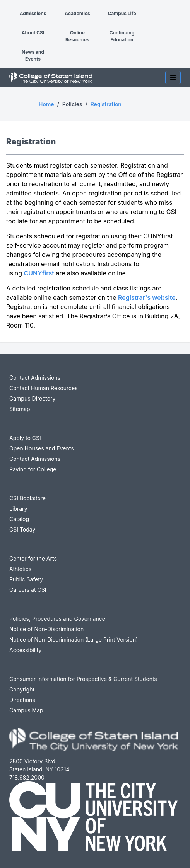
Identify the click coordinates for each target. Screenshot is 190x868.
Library (18, 509)
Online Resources (77, 36)
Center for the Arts (33, 558)
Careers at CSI (28, 590)
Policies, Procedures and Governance (57, 619)
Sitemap (20, 409)
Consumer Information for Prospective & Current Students (83, 679)
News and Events (33, 55)
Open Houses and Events (42, 448)
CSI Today (22, 529)
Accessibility (25, 650)
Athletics (20, 569)
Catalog (19, 519)
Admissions (33, 13)
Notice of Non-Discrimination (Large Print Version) (74, 640)
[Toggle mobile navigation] (173, 78)
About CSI (33, 33)
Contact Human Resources (44, 388)
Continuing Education (122, 36)
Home (46, 104)
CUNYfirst (39, 273)
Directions (22, 700)
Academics (77, 13)
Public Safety (26, 579)
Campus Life (122, 13)
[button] (6, 7)
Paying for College (33, 469)
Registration (106, 104)
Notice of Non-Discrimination (46, 629)
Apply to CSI (25, 438)
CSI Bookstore (27, 498)
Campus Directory (32, 398)
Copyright (22, 689)
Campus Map (26, 710)
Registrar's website (147, 297)
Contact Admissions (35, 378)
